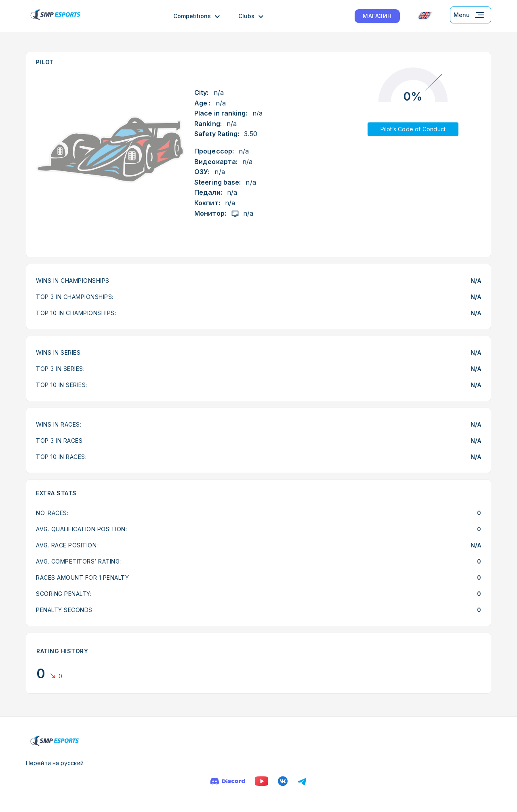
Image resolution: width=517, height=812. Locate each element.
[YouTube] (262, 781)
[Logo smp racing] (55, 16)
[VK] (283, 781)
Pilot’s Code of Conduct (413, 129)
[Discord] (228, 781)
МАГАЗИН (377, 16)
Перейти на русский (55, 763)
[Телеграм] (302, 781)
